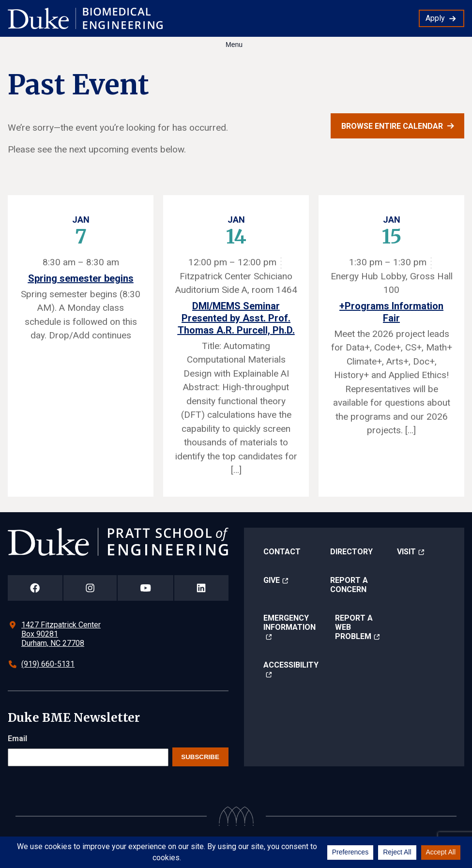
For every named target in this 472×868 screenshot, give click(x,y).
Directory (351, 552)
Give (272, 580)
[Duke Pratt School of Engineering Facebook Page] (35, 588)
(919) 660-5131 (48, 664)
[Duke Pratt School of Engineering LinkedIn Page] (201, 588)
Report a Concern (349, 585)
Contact (282, 552)
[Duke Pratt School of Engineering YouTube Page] (145, 588)
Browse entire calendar (392, 126)
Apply (435, 18)
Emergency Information (289, 623)
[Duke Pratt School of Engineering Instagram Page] (90, 588)
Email (17, 739)
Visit (406, 552)
